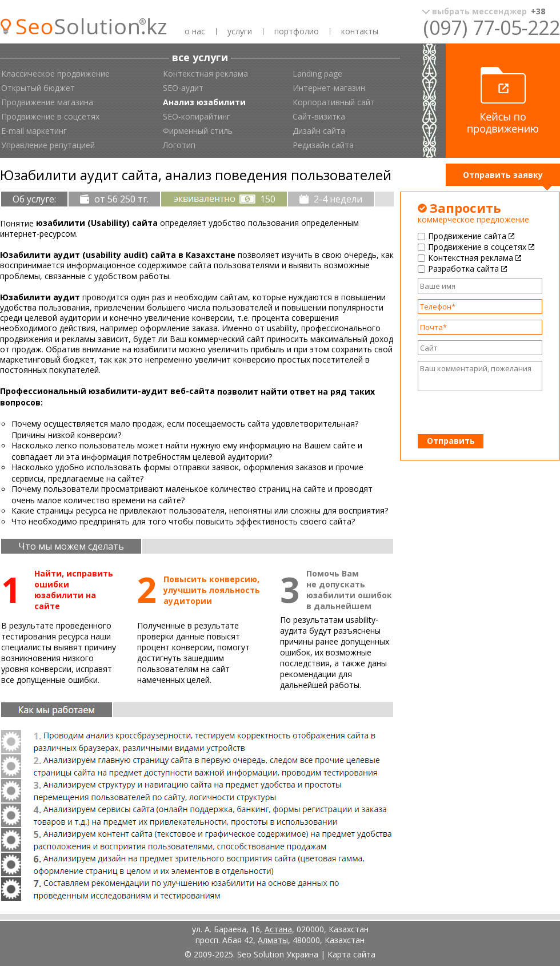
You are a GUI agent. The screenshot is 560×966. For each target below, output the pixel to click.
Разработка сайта (463, 269)
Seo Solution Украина (278, 954)
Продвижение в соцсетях (477, 247)
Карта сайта (351, 954)
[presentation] (480, 413)
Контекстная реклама (471, 258)
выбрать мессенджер (489, 11)
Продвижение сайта (467, 236)
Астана (278, 929)
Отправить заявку (503, 175)
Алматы (273, 940)
